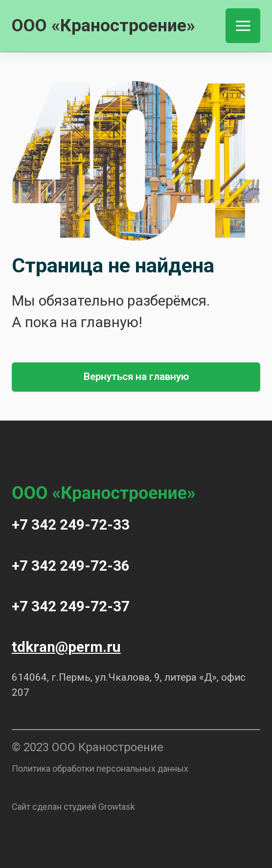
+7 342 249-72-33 (71, 524)
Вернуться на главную (136, 377)
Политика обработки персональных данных (100, 768)
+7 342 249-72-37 (71, 606)
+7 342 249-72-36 (71, 566)
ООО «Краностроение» (103, 25)
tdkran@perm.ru (66, 647)
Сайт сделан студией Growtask (73, 807)
